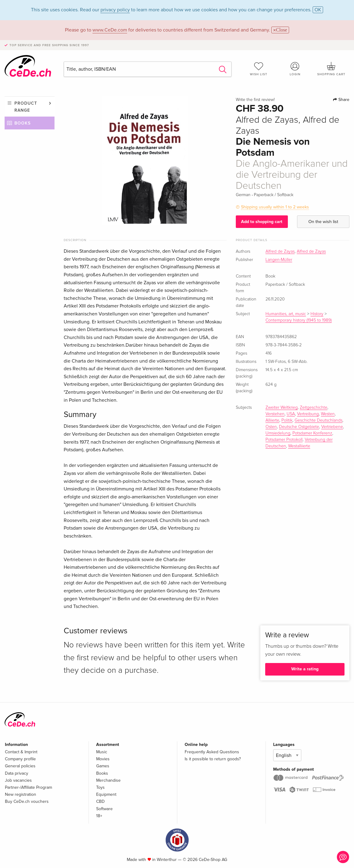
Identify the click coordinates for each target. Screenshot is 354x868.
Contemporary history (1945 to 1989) (299, 320)
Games (103, 766)
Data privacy (17, 773)
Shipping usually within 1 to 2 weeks (275, 207)
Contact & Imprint (21, 752)
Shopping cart (331, 69)
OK (318, 10)
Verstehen (275, 414)
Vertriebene (332, 427)
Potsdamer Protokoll (284, 440)
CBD (100, 801)
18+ (99, 816)
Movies (103, 759)
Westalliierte (299, 446)
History (317, 314)
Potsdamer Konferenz (312, 433)
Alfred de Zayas (280, 251)
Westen (328, 414)
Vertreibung (308, 414)
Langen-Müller (279, 260)
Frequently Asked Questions (212, 752)
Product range (26, 107)
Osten (271, 427)
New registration (21, 794)
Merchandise (108, 780)
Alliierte (272, 420)
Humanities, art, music (286, 314)
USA (291, 414)
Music (102, 752)
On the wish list (323, 222)
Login (295, 69)
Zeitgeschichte (314, 408)
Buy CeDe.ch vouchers (27, 801)
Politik (287, 420)
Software (104, 809)
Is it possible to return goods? (213, 759)
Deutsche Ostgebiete (299, 427)
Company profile (20, 759)
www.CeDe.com (110, 30)
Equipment (106, 794)
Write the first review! (255, 100)
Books (23, 123)
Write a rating (305, 669)
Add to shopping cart (262, 222)
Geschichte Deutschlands (318, 420)
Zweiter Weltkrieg (282, 408)
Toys (100, 787)
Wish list (259, 69)
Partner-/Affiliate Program (28, 787)
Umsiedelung (278, 433)
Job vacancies (18, 780)
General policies (20, 766)
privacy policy (115, 10)
